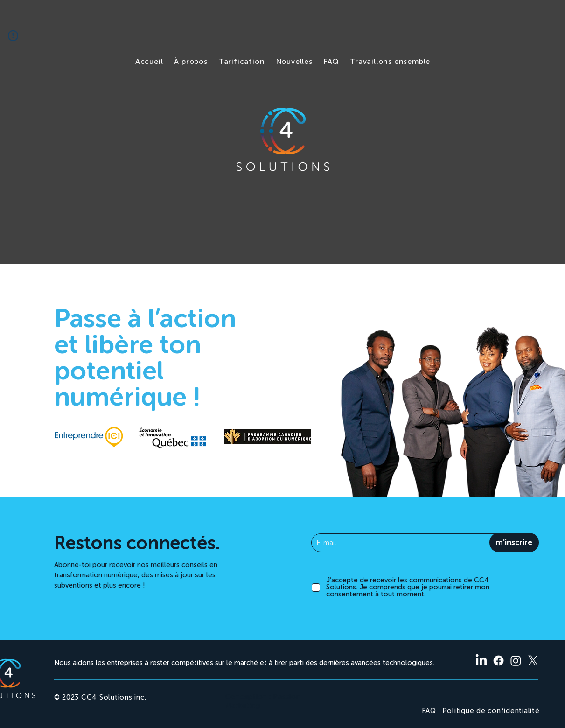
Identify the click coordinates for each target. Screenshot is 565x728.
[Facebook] (499, 661)
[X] (533, 661)
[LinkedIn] (481, 661)
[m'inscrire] (514, 542)
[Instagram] (516, 661)
